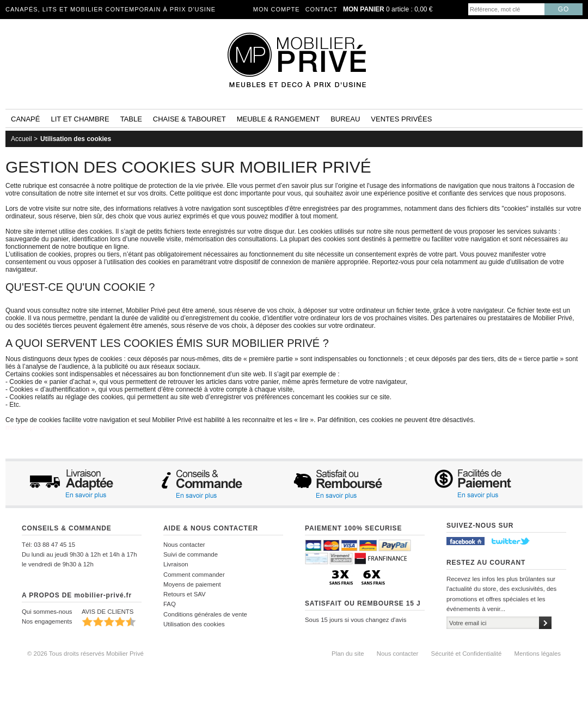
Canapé (25, 119)
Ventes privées (401, 119)
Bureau (345, 119)
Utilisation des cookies (76, 139)
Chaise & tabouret (189, 119)
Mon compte (277, 9)
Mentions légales (538, 654)
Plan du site (348, 654)
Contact (321, 9)
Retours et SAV (185, 594)
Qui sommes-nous (47, 612)
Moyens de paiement (192, 584)
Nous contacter (184, 545)
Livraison (176, 564)
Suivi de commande (191, 554)
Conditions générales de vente (205, 614)
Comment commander (194, 575)
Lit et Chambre (80, 119)
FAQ (170, 604)
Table (131, 119)
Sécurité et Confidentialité (467, 654)
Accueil (22, 139)
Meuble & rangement (278, 119)
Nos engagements (47, 621)
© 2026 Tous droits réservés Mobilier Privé (85, 654)
